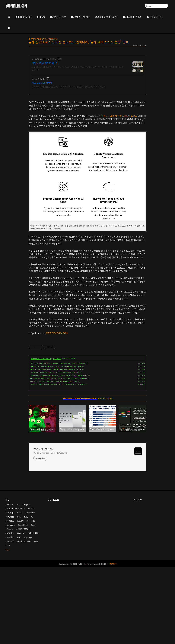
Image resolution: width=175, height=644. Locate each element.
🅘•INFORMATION (23, 17)
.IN (20, 593)
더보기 (8, 627)
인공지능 (31, 597)
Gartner (22, 610)
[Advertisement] (87, 117)
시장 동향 (10, 610)
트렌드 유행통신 (24, 606)
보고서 (21, 597)
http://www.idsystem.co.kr (44, 59)
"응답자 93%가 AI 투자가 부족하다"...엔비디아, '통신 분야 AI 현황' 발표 (54, 449)
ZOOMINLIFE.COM (43, 526)
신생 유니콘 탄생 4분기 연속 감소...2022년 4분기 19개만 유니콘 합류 (54, 458)
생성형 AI (10, 597)
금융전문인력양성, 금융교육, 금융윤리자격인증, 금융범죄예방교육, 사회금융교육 (69, 87)
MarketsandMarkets (16, 585)
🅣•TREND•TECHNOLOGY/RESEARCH (43, 39)
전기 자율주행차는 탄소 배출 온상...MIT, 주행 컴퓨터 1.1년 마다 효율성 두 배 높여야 (59, 455)
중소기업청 (34, 610)
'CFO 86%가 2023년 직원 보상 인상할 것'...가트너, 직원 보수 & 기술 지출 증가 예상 (59, 452)
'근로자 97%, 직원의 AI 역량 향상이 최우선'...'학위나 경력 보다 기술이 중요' (56, 443)
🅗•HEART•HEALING (132, 17)
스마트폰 (10, 589)
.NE (19, 614)
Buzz (20, 589)
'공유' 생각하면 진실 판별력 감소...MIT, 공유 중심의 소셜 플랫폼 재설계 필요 (56, 446)
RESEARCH (57, 435)
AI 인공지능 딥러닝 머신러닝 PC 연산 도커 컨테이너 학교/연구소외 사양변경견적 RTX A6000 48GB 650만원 (77, 68)
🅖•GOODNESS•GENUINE (106, 17)
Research (31, 589)
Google (10, 606)
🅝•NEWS (41, 17)
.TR (8, 622)
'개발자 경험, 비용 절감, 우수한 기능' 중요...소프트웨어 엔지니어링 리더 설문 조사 (58, 440)
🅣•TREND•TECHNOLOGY (41, 435)
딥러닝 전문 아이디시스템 (45, 63)
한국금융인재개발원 (42, 83)
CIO (27, 593)
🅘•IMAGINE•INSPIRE (80, 17)
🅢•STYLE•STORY (58, 17)
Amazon (10, 593)
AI (19, 581)
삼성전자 (10, 614)
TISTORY (113, 641)
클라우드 (10, 581)
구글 (37, 618)
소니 (34, 602)
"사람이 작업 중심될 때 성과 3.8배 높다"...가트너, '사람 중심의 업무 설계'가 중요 (57, 461)
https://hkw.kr (38, 79)
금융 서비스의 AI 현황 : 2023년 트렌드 (119, 154)
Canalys (29, 614)
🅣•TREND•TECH (155, 17)
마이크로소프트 (25, 618)
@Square (11, 602)
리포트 (32, 585)
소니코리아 (23, 602)
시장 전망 (10, 618)
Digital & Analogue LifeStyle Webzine (50, 529)
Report (27, 581)
